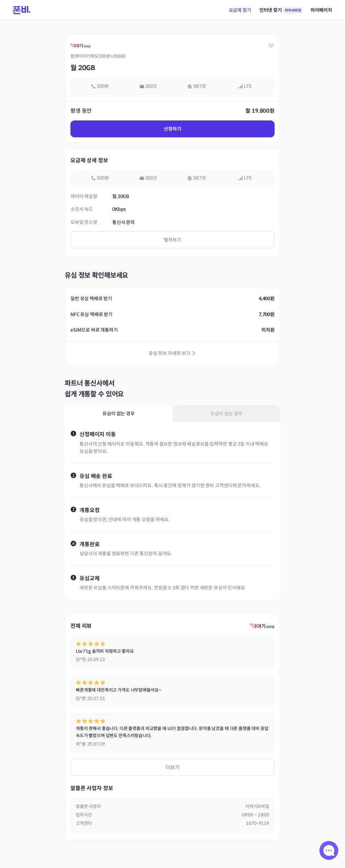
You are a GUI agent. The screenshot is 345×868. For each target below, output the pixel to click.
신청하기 (172, 129)
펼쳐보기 (172, 240)
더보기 (172, 767)
